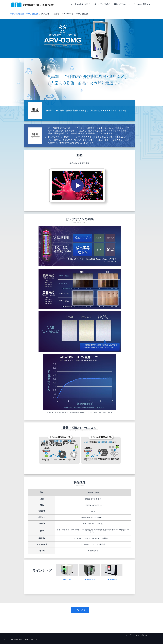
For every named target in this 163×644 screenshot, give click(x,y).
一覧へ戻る (80, 610)
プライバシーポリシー (139, 635)
